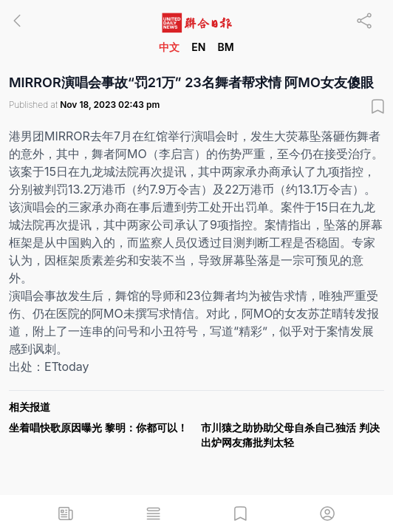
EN (198, 47)
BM (225, 47)
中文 (169, 47)
